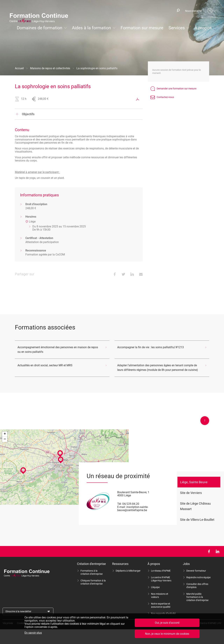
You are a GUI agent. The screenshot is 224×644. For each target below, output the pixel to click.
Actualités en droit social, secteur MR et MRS (45, 365)
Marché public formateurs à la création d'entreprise (197, 597)
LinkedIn (217, 551)
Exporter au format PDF (138, 99)
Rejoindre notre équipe (198, 577)
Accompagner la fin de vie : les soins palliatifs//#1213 (150, 347)
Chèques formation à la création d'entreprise (93, 582)
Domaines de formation (40, 28)
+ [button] (5, 434)
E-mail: (121, 507)
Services (177, 28)
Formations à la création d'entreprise (92, 572)
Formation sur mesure (142, 28)
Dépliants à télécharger (128, 571)
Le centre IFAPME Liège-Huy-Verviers (161, 579)
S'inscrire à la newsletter (18, 611)
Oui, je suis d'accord (167, 623)
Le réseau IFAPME (161, 571)
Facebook (209, 551)
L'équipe (155, 587)
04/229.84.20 (131, 504)
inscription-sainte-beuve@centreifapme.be (133, 509)
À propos (203, 28)
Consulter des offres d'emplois (197, 586)
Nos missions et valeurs (160, 595)
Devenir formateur (196, 571)
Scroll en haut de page (205, 421)
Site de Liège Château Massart (195, 506)
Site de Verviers (191, 493)
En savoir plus (33, 633)
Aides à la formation (91, 28)
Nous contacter (194, 11)
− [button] (5, 439)
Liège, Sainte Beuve (194, 482)
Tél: (119, 504)
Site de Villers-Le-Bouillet (197, 520)
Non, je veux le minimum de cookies (167, 634)
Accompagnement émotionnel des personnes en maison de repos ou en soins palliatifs (58, 350)
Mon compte (212, 11)
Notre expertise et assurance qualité (161, 605)
